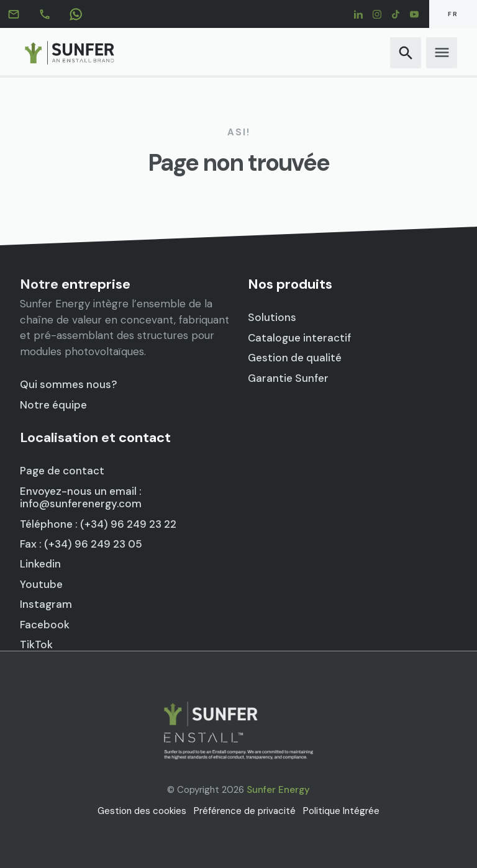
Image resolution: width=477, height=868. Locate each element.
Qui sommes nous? (68, 384)
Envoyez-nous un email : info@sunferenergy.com (81, 498)
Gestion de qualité (295, 358)
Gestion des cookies (142, 811)
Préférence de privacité (245, 811)
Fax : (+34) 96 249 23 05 (81, 544)
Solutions (272, 317)
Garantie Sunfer (288, 378)
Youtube (41, 584)
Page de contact (62, 471)
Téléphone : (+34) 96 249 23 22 (98, 524)
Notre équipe (53, 405)
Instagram (46, 604)
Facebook (45, 625)
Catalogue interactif (299, 338)
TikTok (36, 644)
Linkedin (40, 564)
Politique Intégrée (341, 811)
